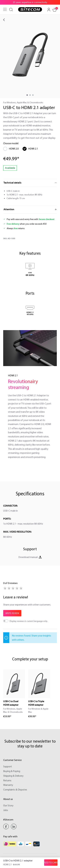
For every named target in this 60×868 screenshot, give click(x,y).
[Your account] (49, 10)
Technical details (12, 183)
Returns (7, 780)
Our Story (8, 805)
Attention (9, 209)
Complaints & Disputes (15, 789)
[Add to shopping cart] (51, 863)
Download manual (30, 557)
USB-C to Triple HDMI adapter (36, 703)
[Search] (11, 10)
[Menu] (5, 9)
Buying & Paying (12, 771)
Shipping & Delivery (13, 776)
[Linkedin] (14, 826)
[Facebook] (7, 826)
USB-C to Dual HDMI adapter (11, 703)
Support (8, 766)
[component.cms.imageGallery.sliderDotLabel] (27, 95)
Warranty (8, 785)
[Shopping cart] (55, 10)
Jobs (6, 810)
